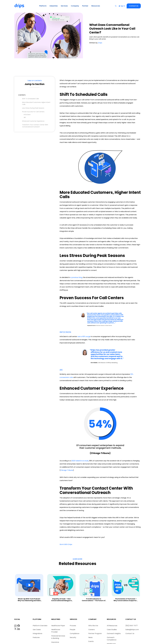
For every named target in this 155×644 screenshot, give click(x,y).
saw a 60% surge (84, 337)
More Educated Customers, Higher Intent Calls (36, 103)
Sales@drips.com (132, 630)
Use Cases (37, 630)
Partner (85, 6)
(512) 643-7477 (132, 626)
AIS (25, 117)
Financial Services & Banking (58, 637)
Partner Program (95, 633)
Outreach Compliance (112, 639)
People (73, 630)
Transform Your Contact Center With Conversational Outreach (35, 126)
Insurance (55, 642)
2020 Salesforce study (80, 461)
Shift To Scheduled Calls (30, 99)
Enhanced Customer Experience (33, 121)
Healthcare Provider (56, 631)
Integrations (37, 633)
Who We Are (93, 626)
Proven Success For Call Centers (33, 112)
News (90, 637)
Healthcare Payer (58, 626)
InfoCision (27, 115)
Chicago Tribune (67, 470)
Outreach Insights (114, 633)
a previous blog (76, 277)
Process (73, 626)
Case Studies (112, 630)
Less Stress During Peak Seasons (33, 108)
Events (91, 641)
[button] (43, 6)
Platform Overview (40, 626)
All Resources (112, 626)
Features (36, 637)
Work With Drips (66, 544)
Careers (92, 630)
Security (73, 637)
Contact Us (134, 6)
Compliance (75, 633)
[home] (19, 6)
